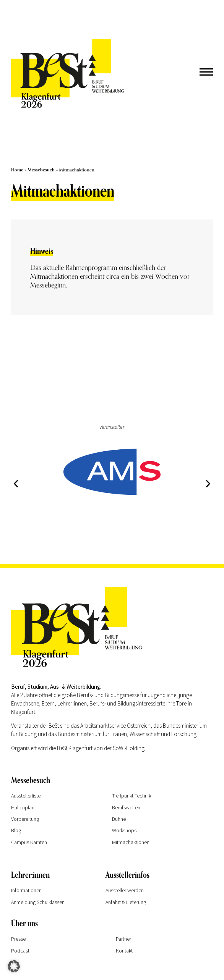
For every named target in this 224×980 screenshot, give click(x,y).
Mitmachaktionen (131, 842)
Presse (18, 939)
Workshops (124, 830)
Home (17, 170)
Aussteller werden (125, 890)
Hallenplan (23, 807)
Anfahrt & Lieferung (126, 902)
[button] (16, 484)
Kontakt (124, 951)
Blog (16, 830)
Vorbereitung (25, 819)
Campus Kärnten (29, 842)
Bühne (119, 819)
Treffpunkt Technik (131, 796)
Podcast (20, 951)
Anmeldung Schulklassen (38, 902)
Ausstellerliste (26, 796)
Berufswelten (126, 807)
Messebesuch (41, 170)
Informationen (26, 890)
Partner (123, 939)
